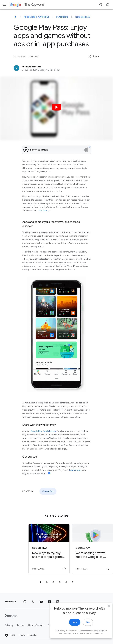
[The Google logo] (11, 616)
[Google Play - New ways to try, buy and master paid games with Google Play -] (34, 549)
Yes (70, 628)
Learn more (75, 470)
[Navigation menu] (5, 5)
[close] (104, 612)
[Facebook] (49, 602)
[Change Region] (42, 635)
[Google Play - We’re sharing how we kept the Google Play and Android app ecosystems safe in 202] (78, 549)
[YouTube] (41, 602)
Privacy (9, 625)
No (83, 628)
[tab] (40, 582)
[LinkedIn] (58, 602)
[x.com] (33, 602)
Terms (20, 625)
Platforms (62, 17)
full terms (44, 210)
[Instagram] (25, 602)
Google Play (83, 17)
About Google (36, 625)
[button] (94, 57)
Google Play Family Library (43, 431)
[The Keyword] (15, 17)
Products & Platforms (37, 17)
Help (10, 635)
